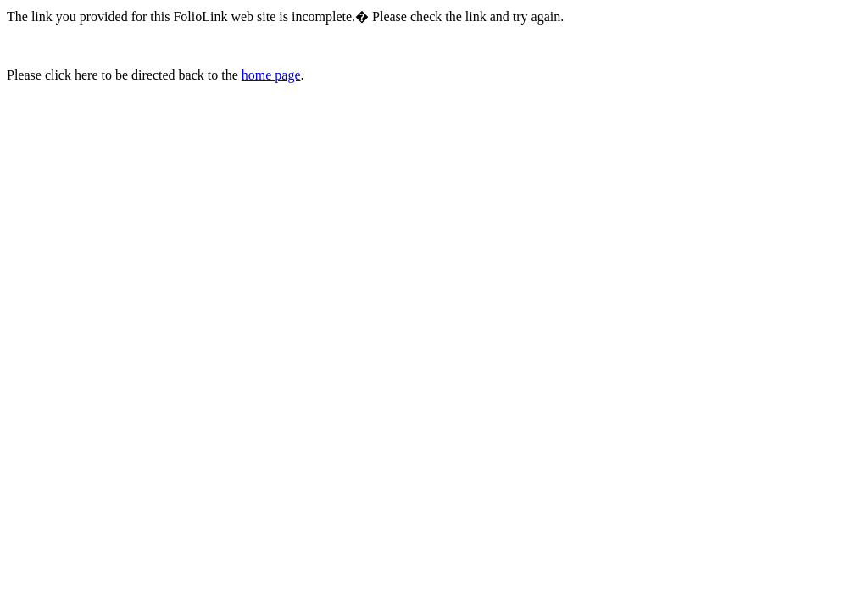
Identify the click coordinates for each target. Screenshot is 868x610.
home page (271, 75)
